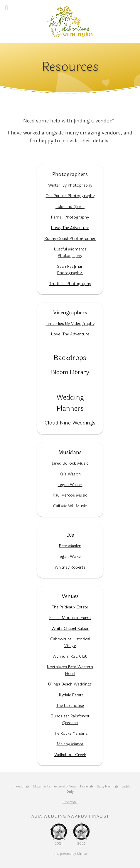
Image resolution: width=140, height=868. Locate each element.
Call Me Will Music (70, 506)
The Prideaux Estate (70, 607)
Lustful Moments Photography (70, 252)
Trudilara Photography (70, 284)
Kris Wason (70, 474)
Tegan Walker (70, 485)
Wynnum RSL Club (70, 656)
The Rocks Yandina (70, 733)
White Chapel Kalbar (70, 629)
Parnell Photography (70, 217)
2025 (81, 843)
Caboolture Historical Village (70, 642)
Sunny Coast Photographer (70, 239)
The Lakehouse (70, 706)
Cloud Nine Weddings (70, 423)
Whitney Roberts (70, 567)
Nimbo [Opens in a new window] (82, 854)
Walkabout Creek (70, 755)
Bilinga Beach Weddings (70, 684)
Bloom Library (70, 372)
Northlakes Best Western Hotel (70, 670)
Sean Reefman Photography (70, 270)
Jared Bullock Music (70, 463)
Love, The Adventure (70, 228)
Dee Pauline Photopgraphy (70, 196)
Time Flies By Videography (70, 324)
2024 (59, 843)
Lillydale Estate (70, 695)
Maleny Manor (70, 744)
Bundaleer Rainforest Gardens (70, 719)
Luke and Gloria (70, 207)
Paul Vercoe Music (70, 495)
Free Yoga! (70, 802)
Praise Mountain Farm (70, 618)
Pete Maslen (70, 546)
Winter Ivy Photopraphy (70, 185)
